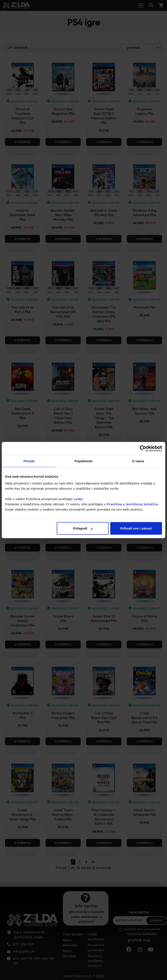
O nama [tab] (138, 461)
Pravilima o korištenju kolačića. (133, 504)
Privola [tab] (29, 461)
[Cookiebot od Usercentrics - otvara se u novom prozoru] (143, 448)
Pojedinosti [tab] (83, 461)
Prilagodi (83, 528)
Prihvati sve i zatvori (136, 528)
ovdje (78, 499)
